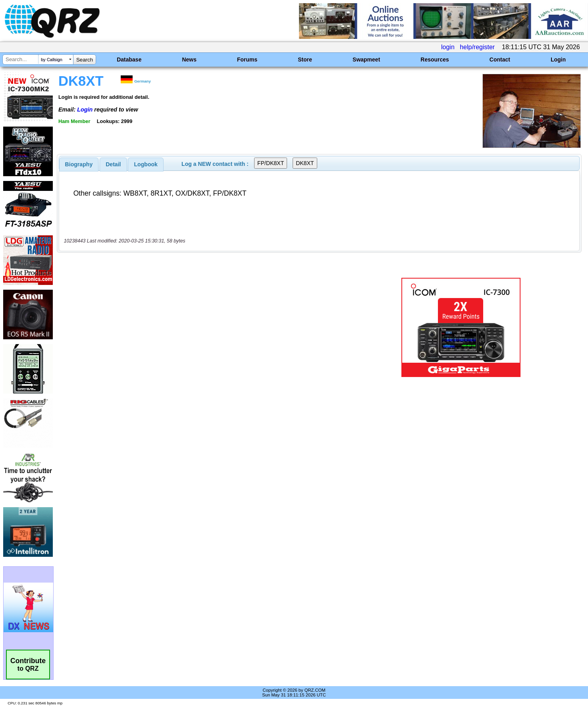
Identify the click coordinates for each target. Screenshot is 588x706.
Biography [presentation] (79, 164)
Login (558, 60)
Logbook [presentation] (146, 164)
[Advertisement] (205, 327)
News (189, 60)
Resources (435, 60)
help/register (477, 47)
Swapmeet (366, 60)
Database (129, 60)
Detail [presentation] (113, 164)
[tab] (79, 164)
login (448, 47)
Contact (500, 60)
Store (305, 60)
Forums (247, 60)
